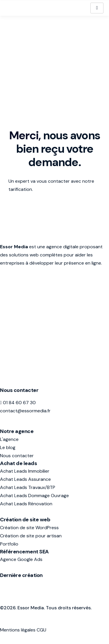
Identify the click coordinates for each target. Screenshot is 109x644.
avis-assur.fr (13, 583)
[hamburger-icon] (97, 8)
